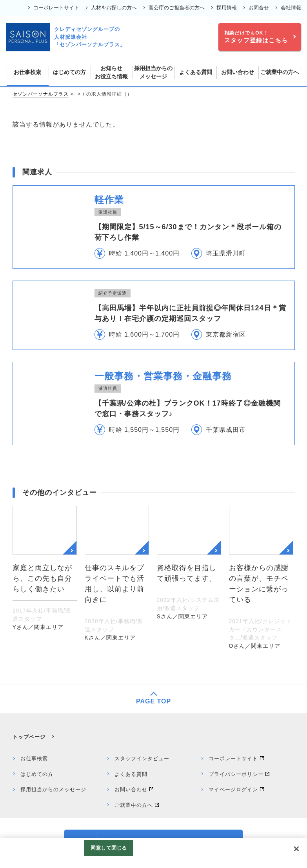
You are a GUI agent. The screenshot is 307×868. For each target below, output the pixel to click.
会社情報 (291, 8)
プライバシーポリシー (236, 774)
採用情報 (227, 8)
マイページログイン (233, 789)
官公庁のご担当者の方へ (177, 8)
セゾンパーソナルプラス (41, 94)
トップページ (29, 737)
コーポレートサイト (56, 8)
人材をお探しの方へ (114, 8)
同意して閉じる (109, 848)
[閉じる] (296, 849)
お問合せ (259, 8)
